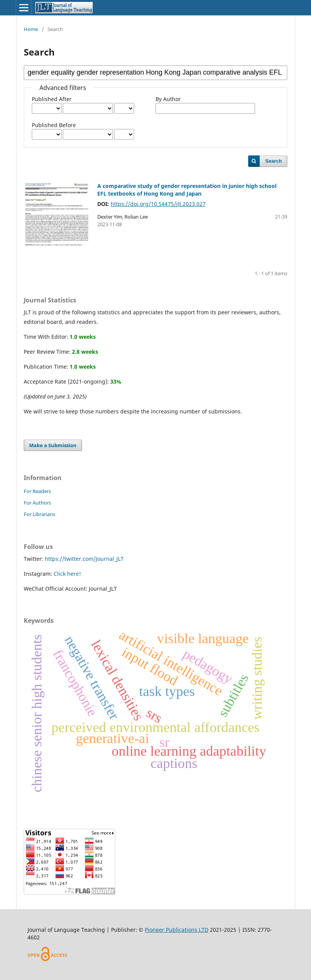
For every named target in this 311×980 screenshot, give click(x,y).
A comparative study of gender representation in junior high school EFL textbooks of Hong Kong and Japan (187, 190)
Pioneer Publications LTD (177, 930)
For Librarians (39, 514)
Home (31, 29)
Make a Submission (53, 445)
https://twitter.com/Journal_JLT (84, 559)
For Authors (37, 503)
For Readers (37, 491)
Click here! (67, 574)
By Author (168, 99)
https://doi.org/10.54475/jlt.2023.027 (158, 204)
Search (274, 161)
